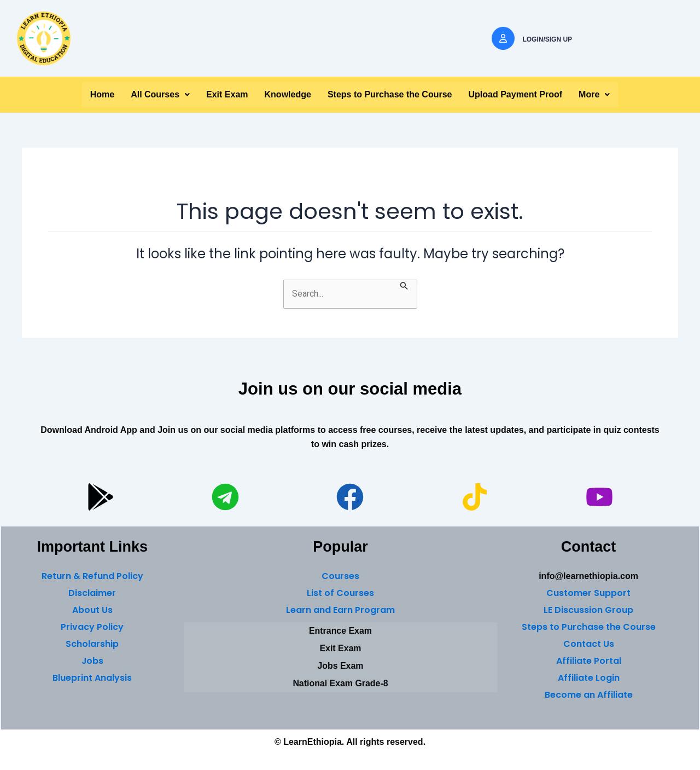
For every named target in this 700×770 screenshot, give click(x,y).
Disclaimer (92, 593)
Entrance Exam (341, 631)
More (594, 94)
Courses (340, 576)
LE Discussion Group (588, 610)
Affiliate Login (589, 678)
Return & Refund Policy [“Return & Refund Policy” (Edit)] (92, 576)
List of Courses (340, 593)
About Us (92, 610)
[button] (160, 95)
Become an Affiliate (589, 695)
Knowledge (288, 94)
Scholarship (92, 644)
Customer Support (588, 593)
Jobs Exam (340, 666)
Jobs (92, 661)
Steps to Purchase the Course (390, 94)
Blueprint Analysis (92, 678)
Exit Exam (227, 94)
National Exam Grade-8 (340, 683)
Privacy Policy (92, 627)
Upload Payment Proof (516, 94)
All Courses (160, 94)
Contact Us (589, 644)
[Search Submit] (404, 286)
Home (102, 94)
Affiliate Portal (589, 661)
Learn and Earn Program (340, 610)
